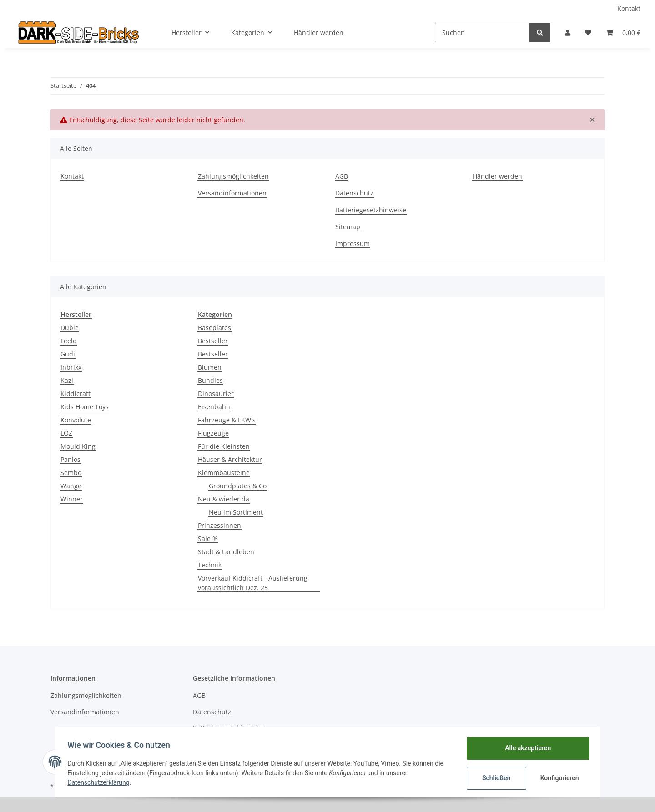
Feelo (68, 341)
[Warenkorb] (623, 33)
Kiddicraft (76, 393)
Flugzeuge (213, 433)
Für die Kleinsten (224, 446)
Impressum (353, 243)
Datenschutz (354, 193)
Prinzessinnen (219, 525)
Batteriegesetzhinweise (371, 210)
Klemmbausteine (224, 473)
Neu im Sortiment (236, 512)
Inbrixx (71, 367)
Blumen (210, 367)
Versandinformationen (232, 193)
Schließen (494, 778)
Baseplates (214, 328)
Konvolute (76, 420)
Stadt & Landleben (226, 552)
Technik (210, 565)
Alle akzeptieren (526, 748)
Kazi (67, 380)
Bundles (210, 380)
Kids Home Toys (85, 407)
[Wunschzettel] (588, 33)
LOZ (66, 433)
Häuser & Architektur (230, 459)
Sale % (208, 539)
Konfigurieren (558, 778)
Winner (72, 499)
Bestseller (213, 341)
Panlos (71, 459)
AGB (342, 176)
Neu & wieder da (224, 499)
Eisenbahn (214, 407)
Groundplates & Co (238, 486)
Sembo (71, 473)
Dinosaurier (216, 393)
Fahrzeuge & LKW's (227, 420)
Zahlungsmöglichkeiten (233, 176)
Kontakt (629, 8)
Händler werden (319, 33)
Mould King (78, 446)
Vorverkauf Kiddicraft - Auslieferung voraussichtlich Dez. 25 (253, 583)
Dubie (70, 328)
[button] (568, 33)
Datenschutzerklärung (101, 782)
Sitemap (348, 227)
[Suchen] (482, 33)
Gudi (68, 354)
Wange (71, 486)
